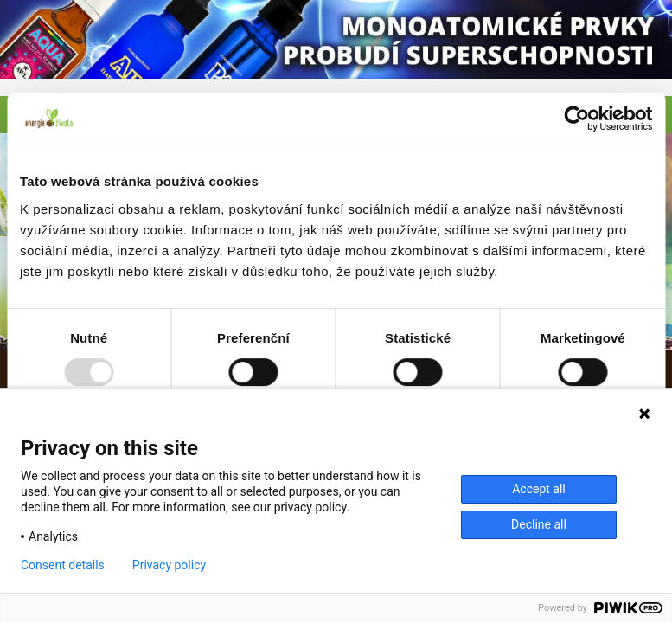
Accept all (539, 489)
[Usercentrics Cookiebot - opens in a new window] (576, 119)
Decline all (539, 524)
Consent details (63, 565)
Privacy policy (169, 565)
